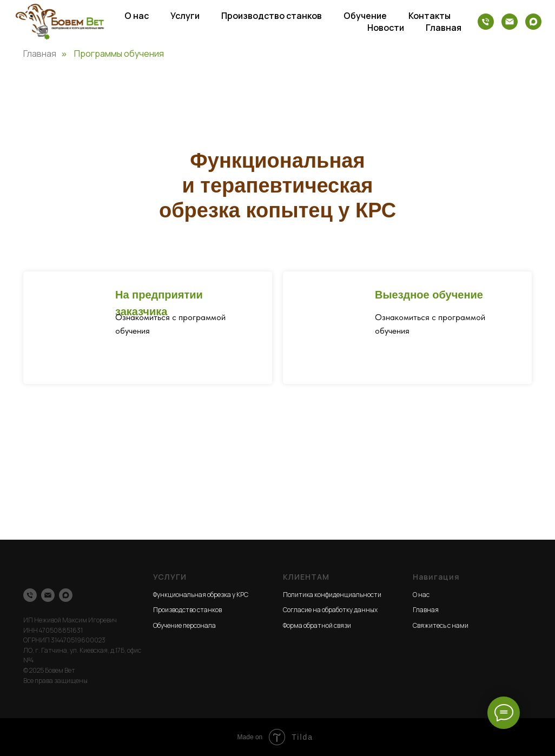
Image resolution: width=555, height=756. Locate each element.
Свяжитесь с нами (441, 625)
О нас (137, 16)
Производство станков (272, 16)
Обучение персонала (184, 625)
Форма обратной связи (317, 625)
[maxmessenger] (533, 22)
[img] (329, 319)
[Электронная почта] (510, 22)
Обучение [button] (365, 16)
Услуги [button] (185, 16)
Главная (444, 28)
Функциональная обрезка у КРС (201, 595)
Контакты (430, 16)
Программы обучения (119, 54)
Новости (386, 28)
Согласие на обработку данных (330, 610)
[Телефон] (486, 22)
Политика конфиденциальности (332, 595)
